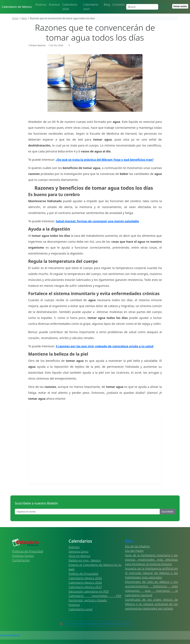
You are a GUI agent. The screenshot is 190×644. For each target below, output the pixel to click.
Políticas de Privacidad (28, 551)
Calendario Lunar (81, 609)
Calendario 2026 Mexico (10, 635)
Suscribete (167, 512)
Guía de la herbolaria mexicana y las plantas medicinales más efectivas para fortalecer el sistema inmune (151, 560)
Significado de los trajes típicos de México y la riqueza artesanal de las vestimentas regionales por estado (151, 604)
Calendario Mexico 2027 (85, 587)
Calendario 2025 (91, 7)
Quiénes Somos (23, 556)
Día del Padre (134, 551)
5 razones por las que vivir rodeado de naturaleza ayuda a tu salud (105, 346)
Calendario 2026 (70, 7)
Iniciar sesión (180, 6)
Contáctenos (21, 560)
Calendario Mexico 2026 (85, 583)
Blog (107, 5)
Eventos (54, 5)
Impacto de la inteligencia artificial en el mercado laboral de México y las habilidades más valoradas (151, 573)
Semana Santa (79, 551)
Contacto (119, 5)
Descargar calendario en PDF (89, 591)
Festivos (41, 5)
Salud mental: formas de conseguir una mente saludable (97, 221)
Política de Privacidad (83, 574)
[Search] (142, 7)
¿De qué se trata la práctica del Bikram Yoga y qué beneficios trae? (105, 160)
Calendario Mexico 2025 (85, 578)
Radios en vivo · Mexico (85, 560)
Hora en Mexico (79, 556)
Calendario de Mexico (17, 7)
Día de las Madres (137, 546)
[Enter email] (87, 512)
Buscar (165, 7)
